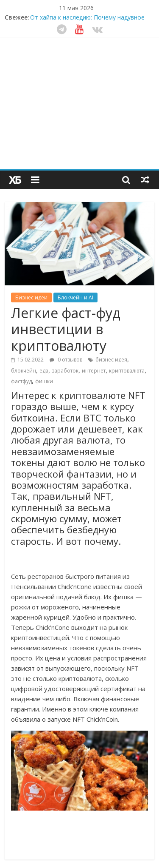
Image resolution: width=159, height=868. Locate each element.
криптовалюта (127, 371)
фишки (44, 381)
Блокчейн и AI (75, 297)
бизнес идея (111, 360)
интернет (94, 371)
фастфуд (21, 381)
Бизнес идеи (31, 297)
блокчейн (24, 371)
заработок (65, 371)
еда (44, 371)
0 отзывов (66, 360)
